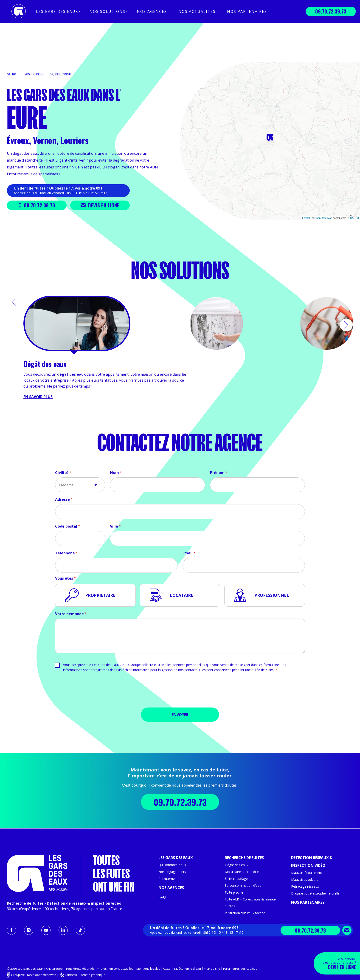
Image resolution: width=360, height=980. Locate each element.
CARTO (354, 218)
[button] (14, 302)
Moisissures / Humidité (242, 872)
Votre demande (69, 614)
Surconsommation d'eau (243, 885)
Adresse (62, 499)
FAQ (162, 897)
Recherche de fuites (244, 858)
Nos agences (152, 11)
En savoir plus (38, 397)
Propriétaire (100, 595)
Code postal (66, 526)
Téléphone (65, 553)
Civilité (62, 473)
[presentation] (180, 691)
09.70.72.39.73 (331, 11)
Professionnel (272, 595)
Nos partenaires (247, 11)
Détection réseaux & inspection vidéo (312, 862)
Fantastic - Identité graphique (85, 975)
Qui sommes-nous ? (173, 865)
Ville (114, 526)
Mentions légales (148, 969)
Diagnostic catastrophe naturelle (315, 893)
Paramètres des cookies (240, 969)
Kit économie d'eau (188, 969)
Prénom (217, 473)
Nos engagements (172, 872)
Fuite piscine (234, 892)
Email (188, 553)
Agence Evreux (60, 74)
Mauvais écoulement (307, 873)
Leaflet (306, 218)
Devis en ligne (100, 205)
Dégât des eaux (236, 865)
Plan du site (212, 969)
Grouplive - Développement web (34, 975)
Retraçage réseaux (305, 886)
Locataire (182, 595)
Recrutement (168, 879)
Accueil (12, 74)
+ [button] (186, 68)
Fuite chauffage (236, 879)
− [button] (186, 75)
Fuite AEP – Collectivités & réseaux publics (251, 903)
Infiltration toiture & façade (245, 913)
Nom (114, 473)
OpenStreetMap (323, 218)
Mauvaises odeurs (305, 880)
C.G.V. (167, 969)
